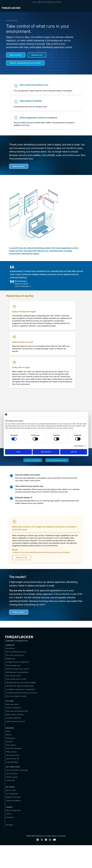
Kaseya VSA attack (33, 460)
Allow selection (46, 452)
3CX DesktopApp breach (57, 460)
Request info (37, 55)
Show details (79, 446)
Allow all (74, 452)
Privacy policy (62, 836)
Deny (19, 452)
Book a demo (16, 55)
